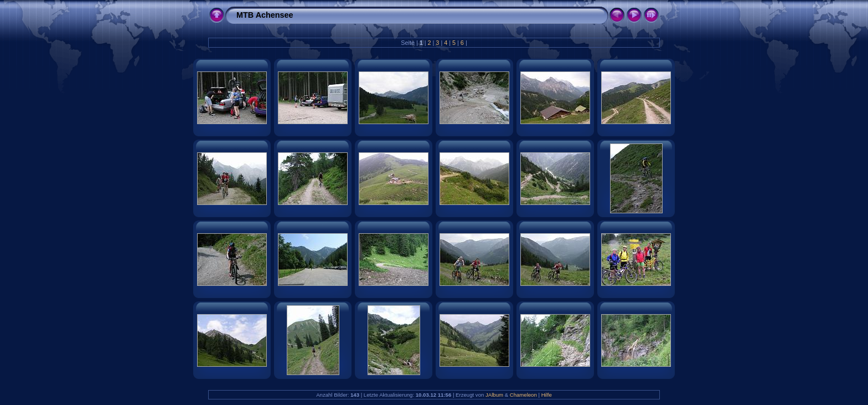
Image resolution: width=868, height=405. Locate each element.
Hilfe (547, 395)
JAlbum (494, 395)
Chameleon (523, 395)
